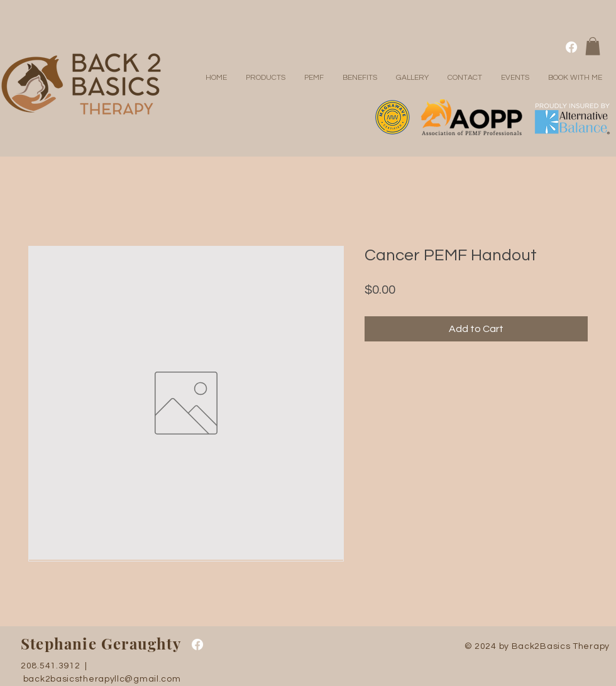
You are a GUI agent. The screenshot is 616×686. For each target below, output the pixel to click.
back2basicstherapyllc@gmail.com (102, 679)
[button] (593, 46)
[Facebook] (571, 47)
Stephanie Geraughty (101, 643)
